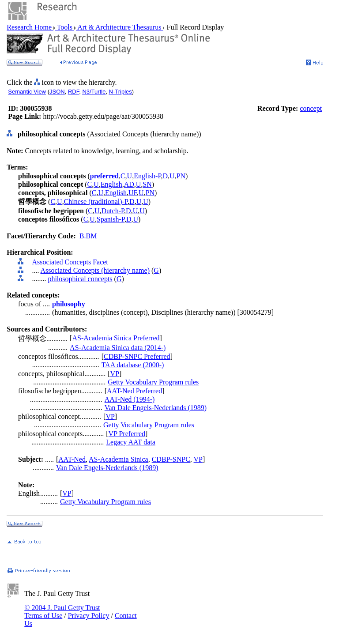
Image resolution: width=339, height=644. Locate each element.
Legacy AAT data (131, 442)
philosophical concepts (80, 279)
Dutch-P (113, 211)
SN (147, 184)
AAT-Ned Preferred (134, 391)
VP (115, 374)
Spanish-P (111, 219)
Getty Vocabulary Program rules (153, 382)
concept (311, 108)
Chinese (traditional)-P (96, 201)
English (111, 184)
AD (129, 184)
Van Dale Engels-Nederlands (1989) (156, 408)
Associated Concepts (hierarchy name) (95, 270)
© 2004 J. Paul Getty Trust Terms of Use (62, 612)
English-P (147, 176)
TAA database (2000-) (133, 365)
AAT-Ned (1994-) (130, 399)
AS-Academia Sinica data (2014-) (118, 348)
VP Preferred (127, 434)
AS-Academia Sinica (119, 459)
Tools (65, 27)
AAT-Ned (72, 459)
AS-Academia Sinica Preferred (116, 338)
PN (181, 176)
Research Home (30, 27)
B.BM (88, 236)
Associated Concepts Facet (70, 262)
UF (133, 193)
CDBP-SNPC (171, 459)
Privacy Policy (89, 616)
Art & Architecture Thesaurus (119, 27)
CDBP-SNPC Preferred (137, 356)
